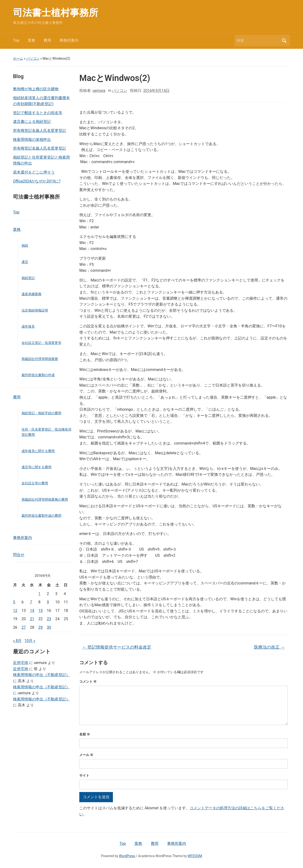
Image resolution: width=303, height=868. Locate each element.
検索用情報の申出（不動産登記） (41, 675)
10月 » (30, 641)
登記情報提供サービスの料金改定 (117, 647)
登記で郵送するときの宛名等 (38, 113)
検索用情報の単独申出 (32, 140)
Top (16, 40)
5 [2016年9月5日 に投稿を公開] (14, 602)
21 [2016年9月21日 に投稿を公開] (32, 619)
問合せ (19, 555)
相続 (25, 245)
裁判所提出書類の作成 (38, 375)
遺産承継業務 (31, 294)
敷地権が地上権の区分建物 (36, 89)
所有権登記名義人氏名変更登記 (40, 131)
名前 (85, 734)
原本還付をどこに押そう (34, 172)
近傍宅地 (21, 663)
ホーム (18, 58)
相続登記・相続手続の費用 (41, 413)
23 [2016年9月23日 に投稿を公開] (49, 619)
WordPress (127, 856)
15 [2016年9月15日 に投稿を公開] (40, 611)
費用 (47, 40)
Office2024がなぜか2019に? (37, 181)
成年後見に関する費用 (38, 451)
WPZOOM (195, 856)
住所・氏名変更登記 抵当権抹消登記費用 (46, 432)
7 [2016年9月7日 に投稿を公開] (31, 602)
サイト (84, 775)
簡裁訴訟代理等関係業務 (40, 359)
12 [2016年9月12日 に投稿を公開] (15, 611)
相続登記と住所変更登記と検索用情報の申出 (41, 160)
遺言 (25, 262)
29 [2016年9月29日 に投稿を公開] (40, 627)
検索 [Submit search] (284, 41)
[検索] (258, 40)
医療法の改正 (269, 647)
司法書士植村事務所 (56, 13)
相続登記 (28, 278)
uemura (99, 91)
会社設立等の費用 (35, 483)
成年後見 (28, 326)
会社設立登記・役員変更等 (41, 343)
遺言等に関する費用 (36, 467)
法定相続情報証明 (35, 310)
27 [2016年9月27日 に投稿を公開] (24, 627)
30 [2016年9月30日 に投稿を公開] (49, 627)
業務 (31, 40)
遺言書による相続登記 (32, 122)
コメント (88, 681)
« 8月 (17, 641)
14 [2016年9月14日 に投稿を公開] (32, 611)
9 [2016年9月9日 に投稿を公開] (48, 602)
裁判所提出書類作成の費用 (41, 516)
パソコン (33, 58)
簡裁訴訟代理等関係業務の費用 (45, 499)
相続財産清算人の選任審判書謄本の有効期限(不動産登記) (41, 101)
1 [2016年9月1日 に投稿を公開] (39, 594)
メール (86, 755)
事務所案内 (69, 40)
